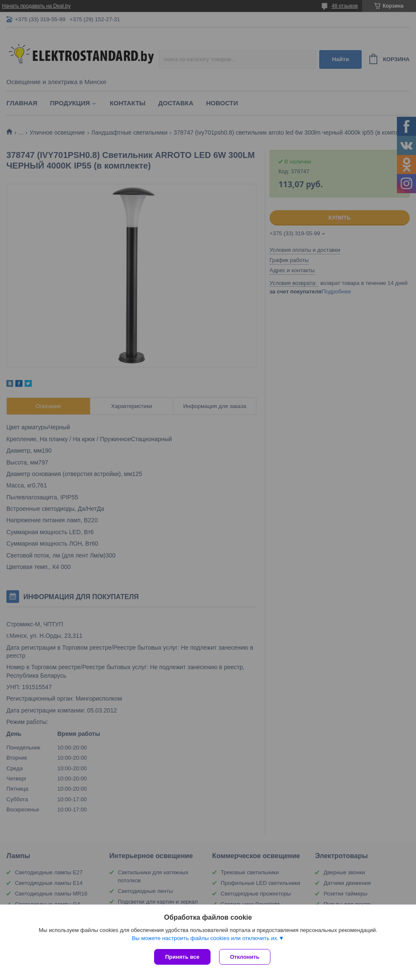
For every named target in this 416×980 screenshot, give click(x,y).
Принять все (182, 957)
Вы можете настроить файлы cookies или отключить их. (205, 938)
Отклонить (245, 957)
